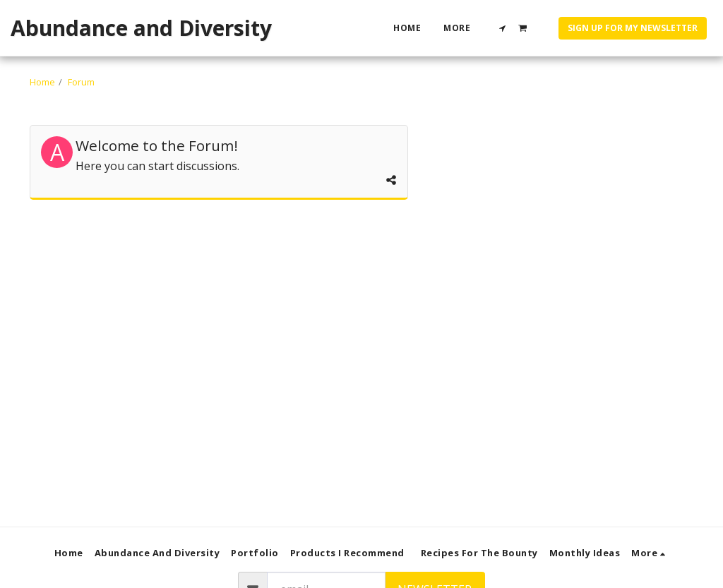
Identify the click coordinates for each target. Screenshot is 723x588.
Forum (81, 82)
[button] (503, 28)
